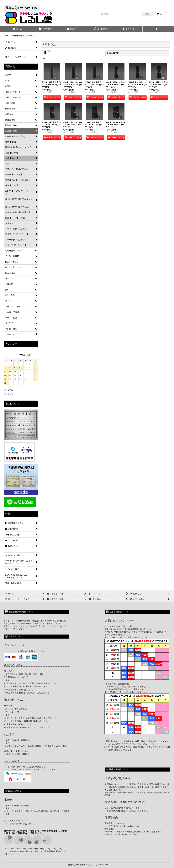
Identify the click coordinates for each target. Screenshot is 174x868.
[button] (156, 29)
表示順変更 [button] (113, 53)
